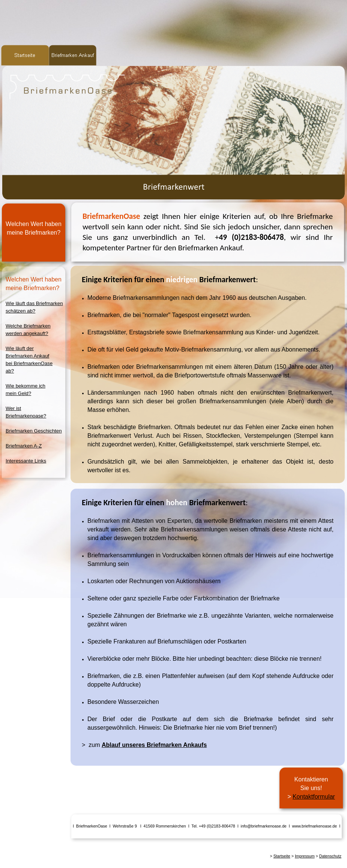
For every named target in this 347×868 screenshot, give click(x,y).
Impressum (305, 856)
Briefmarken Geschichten (34, 431)
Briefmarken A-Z (24, 446)
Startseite (282, 856)
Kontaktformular (314, 797)
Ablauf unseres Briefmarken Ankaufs (154, 745)
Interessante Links (26, 461)
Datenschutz (330, 856)
